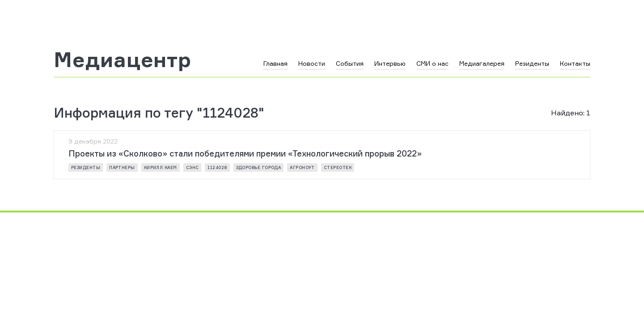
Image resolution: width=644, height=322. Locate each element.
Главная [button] (275, 63)
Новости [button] (312, 63)
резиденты (86, 167)
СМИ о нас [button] (432, 63)
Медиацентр (123, 59)
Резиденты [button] (532, 63)
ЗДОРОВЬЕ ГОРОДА (259, 167)
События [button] (350, 63)
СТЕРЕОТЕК (338, 167)
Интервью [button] (390, 63)
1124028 (217, 167)
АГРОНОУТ (302, 167)
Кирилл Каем (161, 167)
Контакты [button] (575, 63)
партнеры (122, 167)
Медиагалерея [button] (482, 63)
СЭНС (193, 167)
